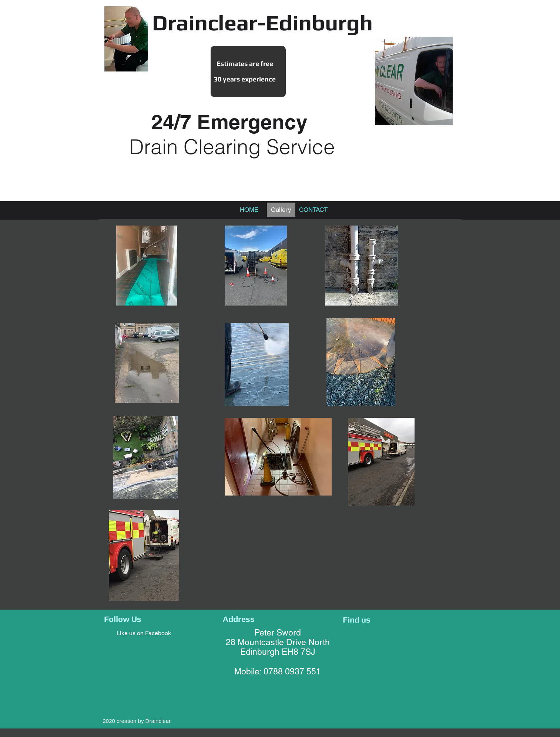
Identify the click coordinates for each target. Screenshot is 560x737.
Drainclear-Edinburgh (262, 23)
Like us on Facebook (144, 633)
